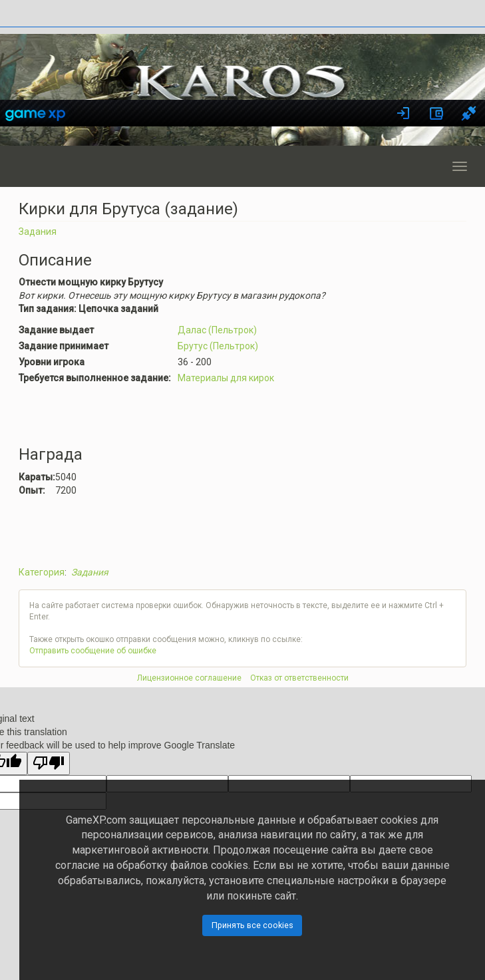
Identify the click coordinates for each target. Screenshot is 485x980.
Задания (38, 232)
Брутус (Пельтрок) (218, 346)
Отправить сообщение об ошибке (93, 651)
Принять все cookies (252, 925)
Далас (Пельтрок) (217, 330)
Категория (42, 572)
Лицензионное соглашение (189, 678)
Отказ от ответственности (299, 678)
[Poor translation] (49, 763)
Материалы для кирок (226, 378)
